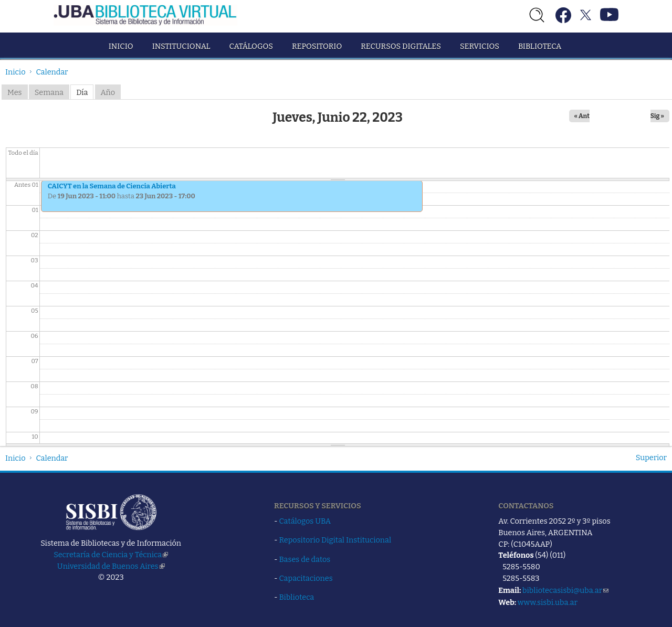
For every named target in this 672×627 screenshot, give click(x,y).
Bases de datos (305, 559)
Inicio (121, 46)
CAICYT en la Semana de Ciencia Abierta (112, 186)
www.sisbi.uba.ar (548, 602)
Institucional (181, 46)
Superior (651, 458)
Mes (15, 92)
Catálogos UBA (305, 521)
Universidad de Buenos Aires (111, 566)
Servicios (480, 46)
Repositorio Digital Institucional (335, 540)
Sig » (657, 116)
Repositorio (317, 46)
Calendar (52, 72)
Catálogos (251, 46)
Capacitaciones (306, 578)
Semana (49, 92)
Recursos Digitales (401, 46)
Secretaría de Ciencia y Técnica (111, 555)
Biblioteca (540, 46)
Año (108, 92)
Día (82, 92)
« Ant (582, 116)
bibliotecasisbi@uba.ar (565, 590)
